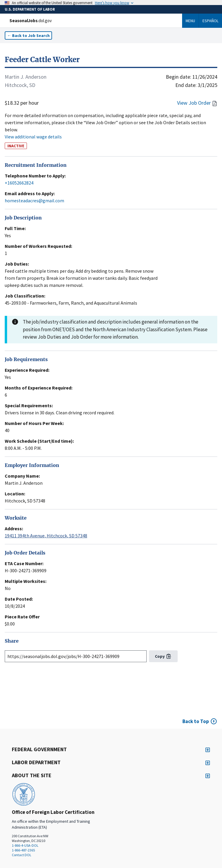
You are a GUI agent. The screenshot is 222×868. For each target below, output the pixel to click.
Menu (190, 21)
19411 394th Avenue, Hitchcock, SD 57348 (46, 536)
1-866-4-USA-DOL (25, 845)
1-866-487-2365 (23, 850)
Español (210, 21)
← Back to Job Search (28, 35)
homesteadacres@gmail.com (34, 201)
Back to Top (196, 721)
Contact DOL (22, 855)
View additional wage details (33, 137)
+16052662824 (19, 183)
